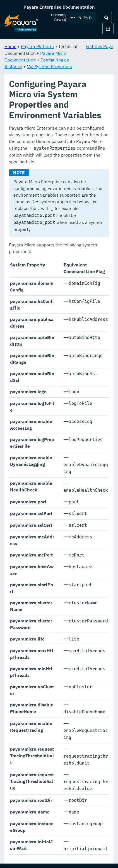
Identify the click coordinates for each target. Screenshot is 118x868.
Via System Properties (50, 66)
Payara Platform (37, 46)
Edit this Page (99, 46)
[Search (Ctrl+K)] (106, 18)
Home (10, 46)
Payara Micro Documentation (36, 56)
